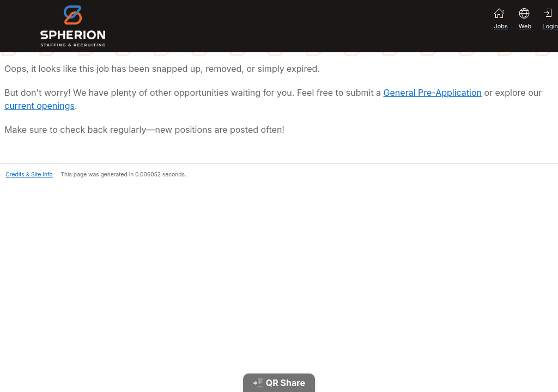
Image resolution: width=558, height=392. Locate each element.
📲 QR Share (279, 383)
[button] (26, 173)
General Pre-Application (433, 93)
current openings (40, 106)
